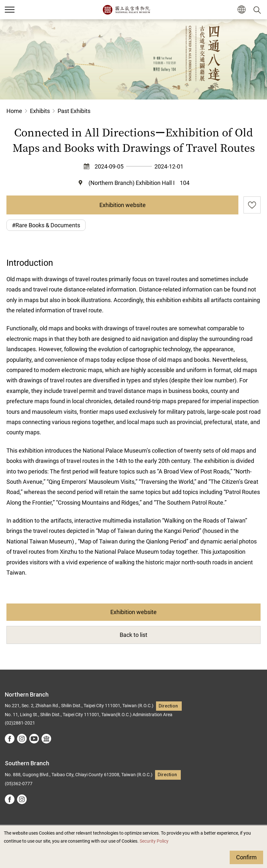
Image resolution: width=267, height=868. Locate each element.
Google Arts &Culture (46, 739)
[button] (241, 10)
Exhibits (40, 111)
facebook (10, 739)
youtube (34, 739)
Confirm (246, 857)
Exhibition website (123, 205)
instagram (22, 739)
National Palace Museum (126, 10)
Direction (168, 706)
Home (14, 111)
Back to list (133, 635)
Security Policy (154, 841)
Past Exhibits (74, 111)
